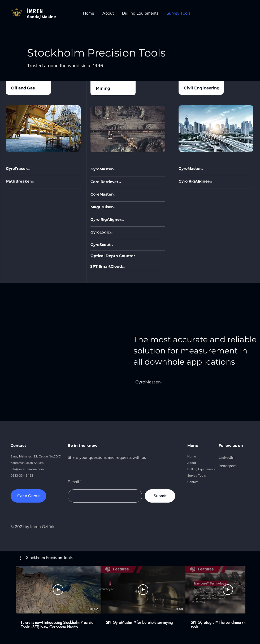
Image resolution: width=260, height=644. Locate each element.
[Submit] (160, 496)
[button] (46, 558)
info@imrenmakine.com (27, 469)
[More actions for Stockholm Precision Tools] (46, 558)
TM (32, 182)
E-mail (73, 482)
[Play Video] (58, 590)
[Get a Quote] (28, 496)
